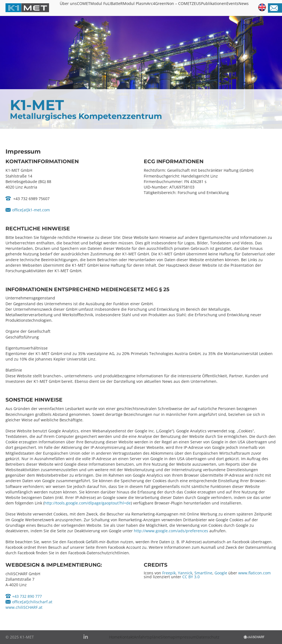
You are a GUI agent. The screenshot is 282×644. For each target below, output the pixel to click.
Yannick (185, 573)
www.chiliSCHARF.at (24, 607)
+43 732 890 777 (27, 596)
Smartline (203, 573)
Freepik (169, 573)
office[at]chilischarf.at (32, 602)
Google (221, 573)
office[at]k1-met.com (31, 210)
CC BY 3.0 (191, 577)
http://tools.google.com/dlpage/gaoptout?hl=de (88, 503)
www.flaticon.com (254, 573)
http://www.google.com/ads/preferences (171, 531)
